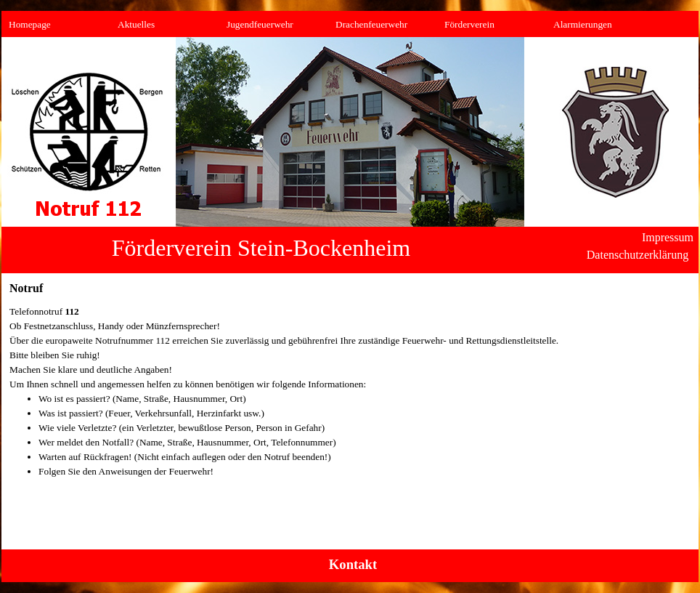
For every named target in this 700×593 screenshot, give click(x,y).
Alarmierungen (583, 24)
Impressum (668, 237)
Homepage (30, 24)
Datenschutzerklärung (638, 255)
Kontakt (353, 564)
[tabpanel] (350, 399)
